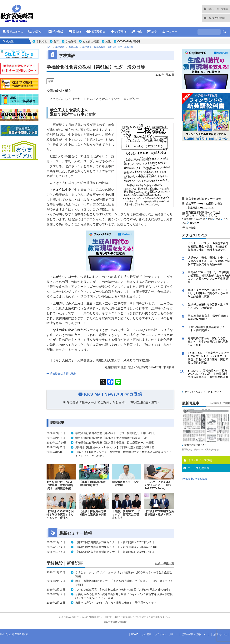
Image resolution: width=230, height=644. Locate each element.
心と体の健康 (91, 41)
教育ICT (36, 32)
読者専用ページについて (201, 208)
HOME (135, 634)
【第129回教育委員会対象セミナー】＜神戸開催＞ (208, 329)
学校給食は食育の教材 (62, 373)
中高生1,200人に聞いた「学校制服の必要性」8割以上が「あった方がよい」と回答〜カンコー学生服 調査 (209, 277)
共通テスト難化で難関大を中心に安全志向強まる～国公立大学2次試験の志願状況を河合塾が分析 (209, 261)
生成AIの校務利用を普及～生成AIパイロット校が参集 (208, 306)
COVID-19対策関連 (129, 41)
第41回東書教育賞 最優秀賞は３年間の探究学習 (208, 317)
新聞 (210, 219)
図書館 (75, 32)
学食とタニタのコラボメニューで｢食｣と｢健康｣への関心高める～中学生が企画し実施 (208, 293)
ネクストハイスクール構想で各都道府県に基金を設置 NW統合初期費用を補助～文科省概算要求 (208, 246)
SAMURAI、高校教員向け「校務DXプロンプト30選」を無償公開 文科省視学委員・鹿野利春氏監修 (209, 374)
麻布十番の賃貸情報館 (115, 622)
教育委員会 (96, 32)
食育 (56, 41)
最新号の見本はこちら (196, 445)
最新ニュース (13, 32)
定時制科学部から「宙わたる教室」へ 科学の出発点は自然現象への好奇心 (208, 342)
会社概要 (147, 634)
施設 (108, 41)
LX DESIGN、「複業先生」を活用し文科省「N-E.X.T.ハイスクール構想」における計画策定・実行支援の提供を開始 (209, 358)
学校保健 (71, 41)
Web (218, 219)
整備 (137, 32)
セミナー (170, 32)
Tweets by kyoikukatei (195, 479)
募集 (152, 32)
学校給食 (42, 41)
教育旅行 (118, 32)
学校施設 (56, 32)
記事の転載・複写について (196, 634)
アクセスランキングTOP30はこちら (203, 392)
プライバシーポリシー (166, 634)
